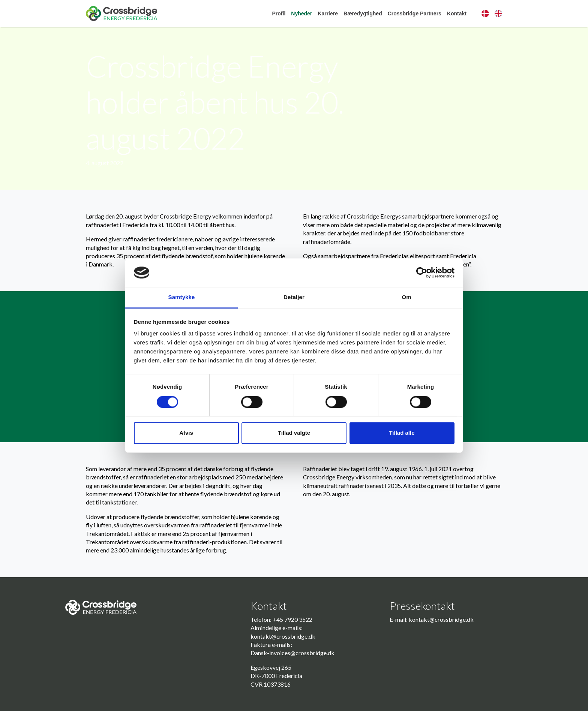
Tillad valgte (294, 433)
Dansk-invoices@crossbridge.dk (292, 653)
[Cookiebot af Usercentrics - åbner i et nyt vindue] (422, 272)
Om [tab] (406, 297)
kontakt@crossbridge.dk (283, 636)
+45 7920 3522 (292, 619)
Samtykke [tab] (182, 297)
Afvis (186, 433)
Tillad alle (402, 433)
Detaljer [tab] (294, 297)
